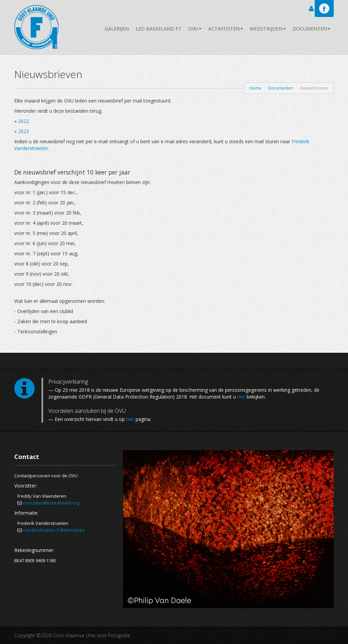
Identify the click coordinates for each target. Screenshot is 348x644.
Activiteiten (226, 29)
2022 (23, 121)
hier (241, 397)
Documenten (311, 29)
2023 (23, 131)
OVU (195, 29)
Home (255, 88)
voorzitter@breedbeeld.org (51, 503)
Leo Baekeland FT (159, 29)
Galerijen (117, 29)
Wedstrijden (268, 29)
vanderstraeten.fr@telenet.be (54, 530)
